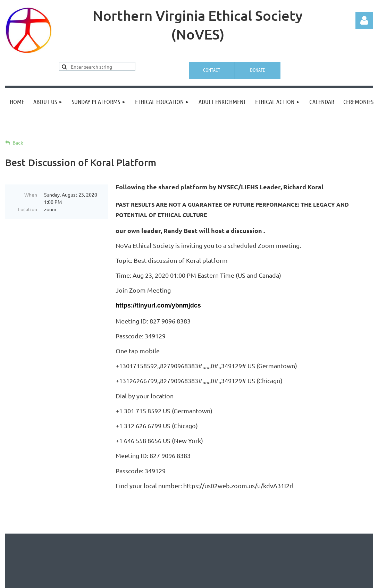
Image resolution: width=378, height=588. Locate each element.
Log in (364, 20)
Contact (212, 70)
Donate (257, 70)
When (31, 194)
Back (18, 143)
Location (28, 209)
